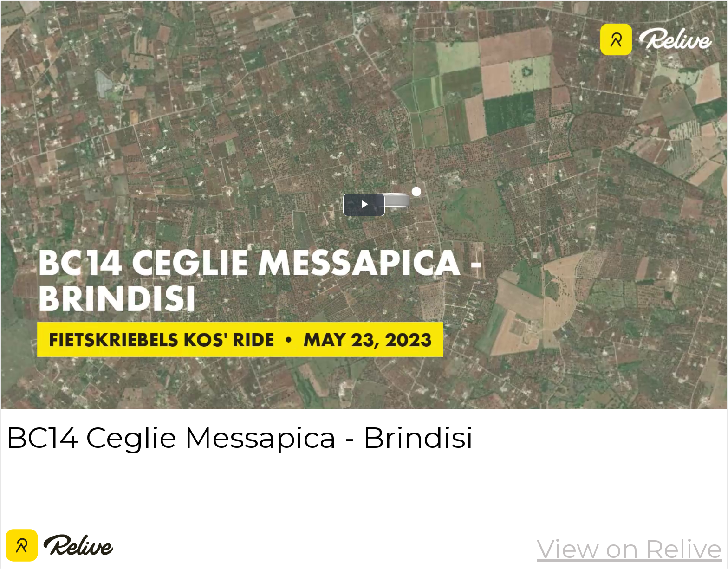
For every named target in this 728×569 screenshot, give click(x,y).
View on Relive (630, 549)
